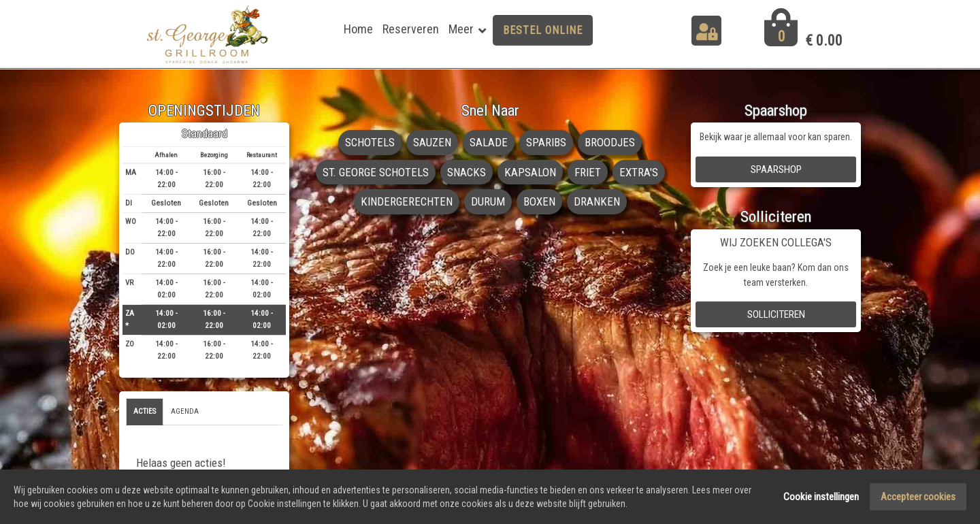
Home (358, 29)
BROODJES (610, 142)
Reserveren (411, 29)
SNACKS (467, 172)
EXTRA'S (639, 172)
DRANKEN (597, 201)
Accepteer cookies (918, 498)
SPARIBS (546, 142)
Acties (145, 411)
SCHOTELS (370, 142)
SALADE (489, 142)
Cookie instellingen (821, 498)
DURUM (488, 201)
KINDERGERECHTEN (407, 201)
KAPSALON (530, 172)
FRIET (588, 172)
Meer (461, 29)
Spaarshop (776, 169)
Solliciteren (776, 314)
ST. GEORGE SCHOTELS (376, 172)
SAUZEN (432, 142)
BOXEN (539, 201)
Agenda (185, 411)
